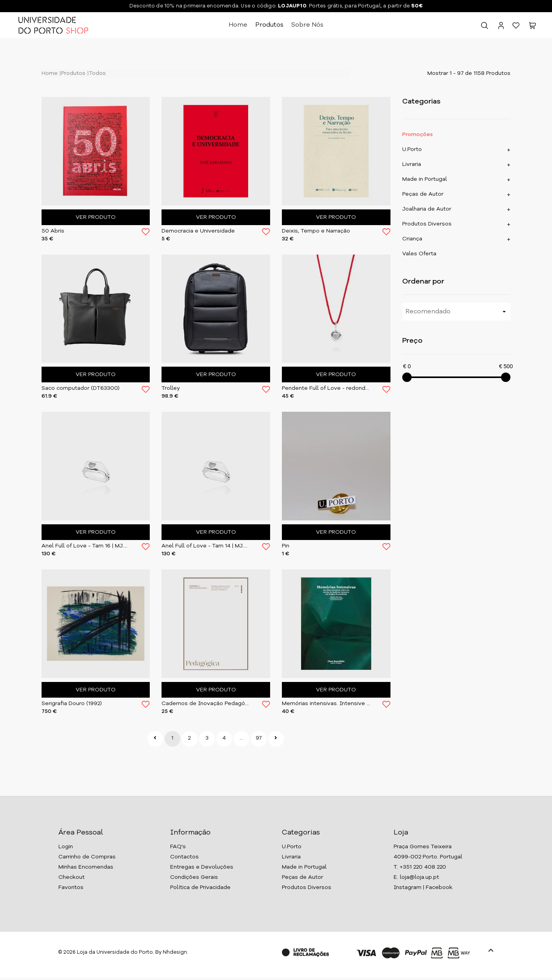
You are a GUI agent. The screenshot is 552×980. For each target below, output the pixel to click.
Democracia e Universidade (198, 231)
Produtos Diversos (427, 224)
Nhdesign (175, 952)
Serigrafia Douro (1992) (72, 704)
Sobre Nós (307, 25)
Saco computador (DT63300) (81, 388)
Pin (286, 546)
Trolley (171, 388)
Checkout (72, 877)
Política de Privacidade (200, 887)
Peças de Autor (423, 194)
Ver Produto (96, 217)
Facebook (439, 887)
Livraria (412, 164)
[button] (532, 27)
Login (66, 847)
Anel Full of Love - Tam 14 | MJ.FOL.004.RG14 (206, 546)
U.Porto (412, 149)
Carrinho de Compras (87, 857)
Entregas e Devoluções (202, 867)
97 (259, 738)
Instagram (408, 887)
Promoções (418, 135)
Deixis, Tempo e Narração (316, 231)
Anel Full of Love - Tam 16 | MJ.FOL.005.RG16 (86, 546)
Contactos (184, 857)
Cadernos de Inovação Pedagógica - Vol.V (206, 704)
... (241, 738)
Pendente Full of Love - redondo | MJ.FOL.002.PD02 (326, 388)
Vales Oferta (419, 254)
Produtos (269, 25)
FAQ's (178, 847)
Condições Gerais (194, 877)
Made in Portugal (425, 179)
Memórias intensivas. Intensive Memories (326, 704)
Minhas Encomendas (86, 867)
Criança (412, 239)
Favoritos (71, 887)
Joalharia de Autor (427, 209)
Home (238, 25)
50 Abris (53, 231)
